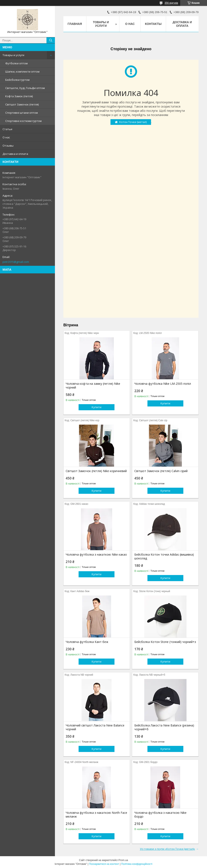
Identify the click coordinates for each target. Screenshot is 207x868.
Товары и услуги (13, 55)
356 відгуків (171, 3)
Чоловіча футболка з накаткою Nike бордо (160, 815)
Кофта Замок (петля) (19, 96)
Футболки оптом (16, 63)
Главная (75, 24)
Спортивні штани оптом (22, 113)
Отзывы (8, 146)
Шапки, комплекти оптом (22, 72)
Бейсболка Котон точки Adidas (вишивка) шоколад (164, 556)
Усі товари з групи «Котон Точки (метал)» (167, 849)
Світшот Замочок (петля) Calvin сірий (161, 471)
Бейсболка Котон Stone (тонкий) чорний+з (165, 642)
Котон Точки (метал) (133, 122)
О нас (6, 137)
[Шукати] (51, 40)
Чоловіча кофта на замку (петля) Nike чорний (93, 386)
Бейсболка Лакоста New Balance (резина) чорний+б (164, 727)
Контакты (153, 24)
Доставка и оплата (15, 154)
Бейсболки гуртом (17, 80)
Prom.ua (123, 860)
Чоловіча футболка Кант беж (87, 642)
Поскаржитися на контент (104, 864)
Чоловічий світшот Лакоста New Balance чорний (95, 727)
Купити (97, 407)
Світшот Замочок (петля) (22, 104)
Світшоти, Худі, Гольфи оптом (25, 88)
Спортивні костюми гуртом (23, 121)
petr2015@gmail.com (16, 262)
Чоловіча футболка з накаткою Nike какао (96, 555)
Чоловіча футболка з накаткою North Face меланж (96, 815)
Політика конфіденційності (137, 864)
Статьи (7, 129)
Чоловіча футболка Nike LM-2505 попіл (163, 384)
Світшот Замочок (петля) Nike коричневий (96, 471)
